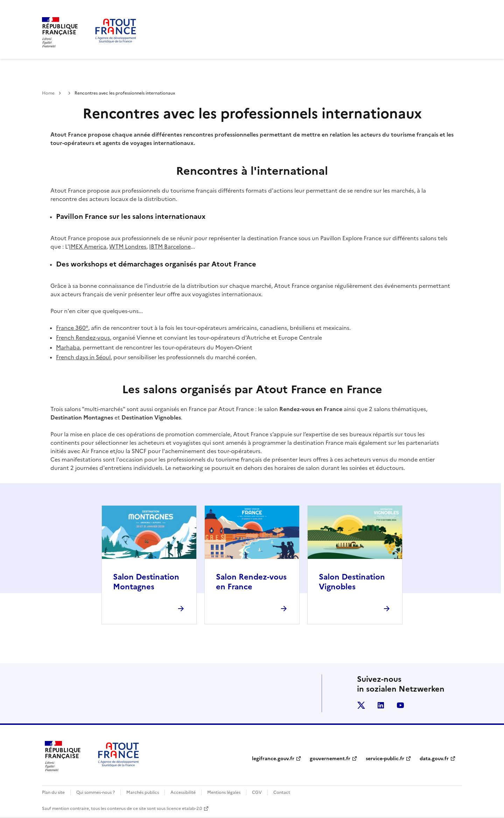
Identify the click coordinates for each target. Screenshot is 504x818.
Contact (282, 792)
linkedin (381, 705)
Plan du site (53, 792)
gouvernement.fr (330, 759)
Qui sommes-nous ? (96, 792)
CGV (257, 792)
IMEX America (88, 247)
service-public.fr (385, 759)
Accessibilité (183, 792)
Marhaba (68, 347)
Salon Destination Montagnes (146, 582)
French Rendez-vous (83, 338)
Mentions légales (224, 792)
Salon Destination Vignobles (352, 582)
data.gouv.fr (434, 759)
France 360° (72, 328)
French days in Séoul (83, 357)
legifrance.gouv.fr (273, 759)
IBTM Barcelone (170, 247)
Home (48, 93)
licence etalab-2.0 (184, 809)
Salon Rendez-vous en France (251, 582)
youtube (400, 705)
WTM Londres (128, 247)
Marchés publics (143, 792)
